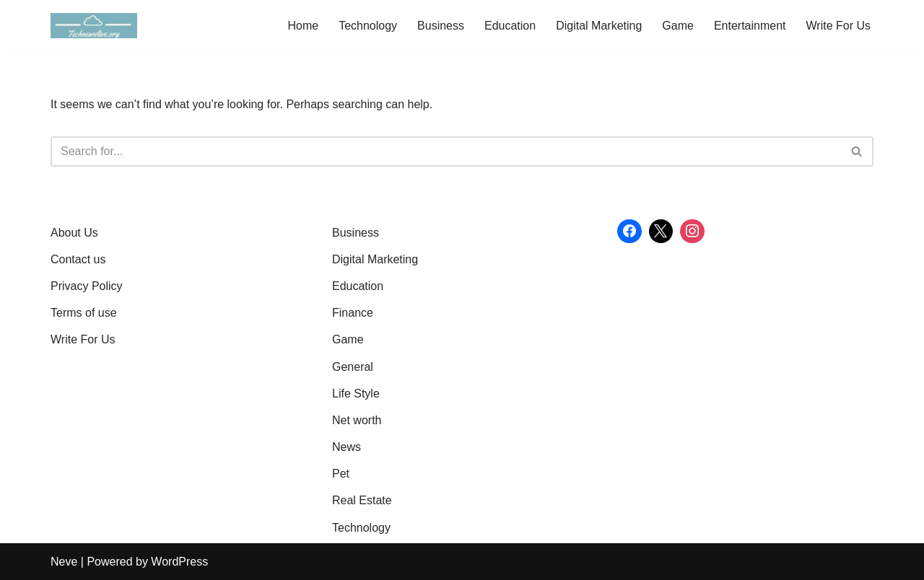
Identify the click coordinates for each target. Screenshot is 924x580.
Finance (353, 313)
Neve (64, 562)
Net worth (357, 420)
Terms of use (84, 313)
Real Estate (362, 500)
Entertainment (750, 26)
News (346, 447)
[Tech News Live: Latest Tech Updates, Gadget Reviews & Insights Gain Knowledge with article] (94, 26)
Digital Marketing (599, 26)
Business (441, 26)
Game (678, 26)
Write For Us (838, 26)
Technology (368, 26)
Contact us (78, 259)
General (353, 367)
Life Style (356, 394)
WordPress (179, 562)
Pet (341, 474)
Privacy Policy (87, 286)
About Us (74, 233)
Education (510, 26)
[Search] (446, 151)
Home (303, 26)
